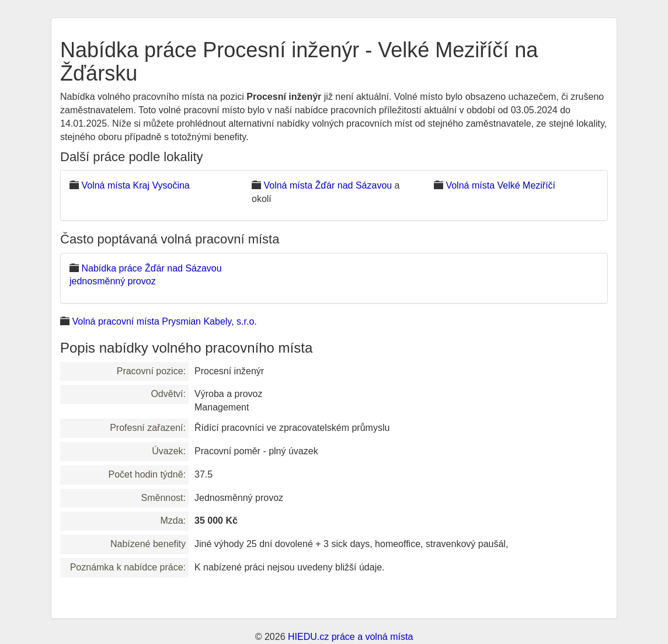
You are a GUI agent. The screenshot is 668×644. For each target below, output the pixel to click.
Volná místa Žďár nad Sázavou (328, 185)
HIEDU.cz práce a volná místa (350, 637)
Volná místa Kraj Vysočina (135, 185)
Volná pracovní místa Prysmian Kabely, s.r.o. (164, 321)
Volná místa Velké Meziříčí (500, 185)
